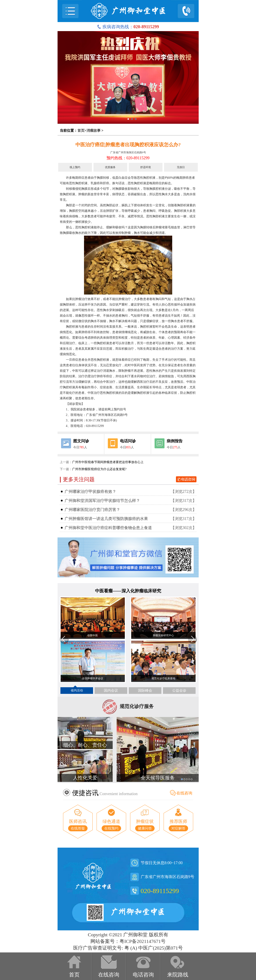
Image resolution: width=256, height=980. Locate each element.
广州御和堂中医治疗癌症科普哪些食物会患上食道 (108, 528)
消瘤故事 (93, 130)
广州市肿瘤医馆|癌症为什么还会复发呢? (99, 469)
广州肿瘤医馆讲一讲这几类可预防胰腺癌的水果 (106, 519)
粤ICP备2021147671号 (143, 941)
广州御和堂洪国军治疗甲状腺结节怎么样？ (102, 501)
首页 (81, 130)
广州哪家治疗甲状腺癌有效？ (90, 492)
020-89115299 (160, 891)
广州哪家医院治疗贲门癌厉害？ (92, 510)
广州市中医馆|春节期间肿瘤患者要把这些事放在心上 (108, 462)
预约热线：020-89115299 (128, 158)
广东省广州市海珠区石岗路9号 (128, 152)
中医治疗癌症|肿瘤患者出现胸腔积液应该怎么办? (128, 145)
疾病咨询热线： (128, 27)
